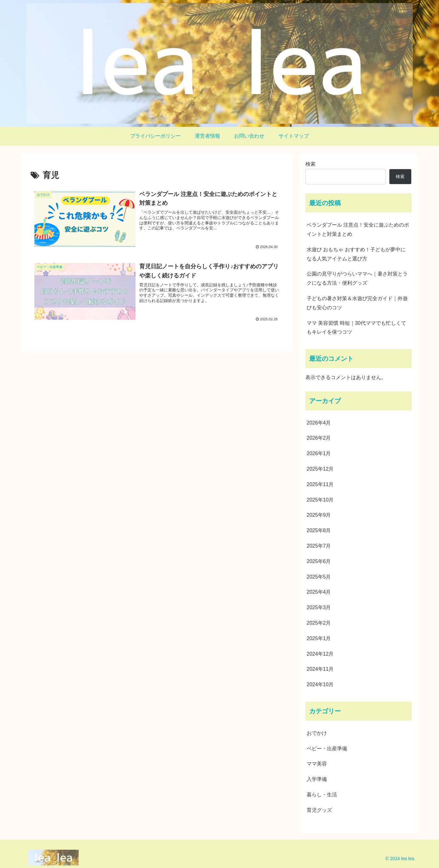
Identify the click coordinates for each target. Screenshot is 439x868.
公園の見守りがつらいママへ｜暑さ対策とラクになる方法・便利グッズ (357, 278)
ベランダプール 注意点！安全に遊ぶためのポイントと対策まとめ (358, 229)
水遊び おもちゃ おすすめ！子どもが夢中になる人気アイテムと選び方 (356, 254)
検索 (310, 164)
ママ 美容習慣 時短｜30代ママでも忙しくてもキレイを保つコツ (356, 328)
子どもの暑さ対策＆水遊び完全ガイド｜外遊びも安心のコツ (357, 303)
